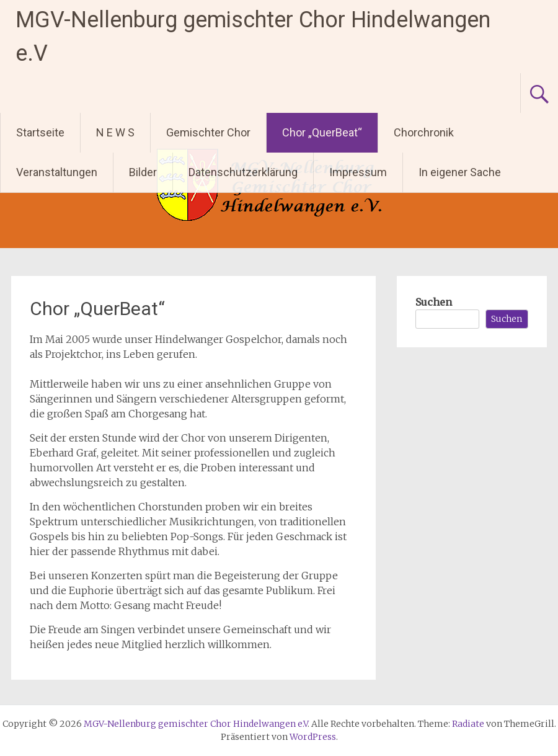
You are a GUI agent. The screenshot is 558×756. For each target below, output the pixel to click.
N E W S (115, 132)
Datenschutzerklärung (243, 172)
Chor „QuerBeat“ (322, 132)
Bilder (143, 172)
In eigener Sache (460, 172)
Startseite (40, 132)
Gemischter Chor (208, 132)
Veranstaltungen (57, 172)
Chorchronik (424, 132)
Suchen (434, 302)
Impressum (358, 172)
